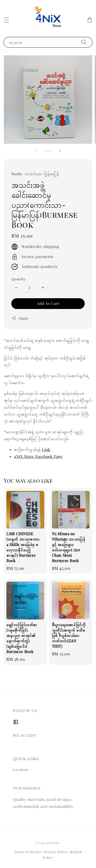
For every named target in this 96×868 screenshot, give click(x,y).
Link (46, 449)
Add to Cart (48, 303)
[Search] (84, 42)
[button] (6, 20)
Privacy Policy (56, 852)
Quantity (19, 279)
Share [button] (20, 318)
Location (20, 769)
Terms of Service (28, 852)
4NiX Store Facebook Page (38, 456)
